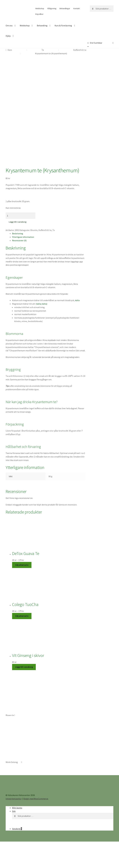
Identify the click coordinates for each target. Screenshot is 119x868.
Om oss (9, 25)
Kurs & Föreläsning (63, 25)
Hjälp (8, 36)
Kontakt (77, 8)
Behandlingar (65, 8)
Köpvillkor (39, 14)
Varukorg (17, 801)
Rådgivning (52, 8)
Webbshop (40, 8)
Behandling (42, 25)
